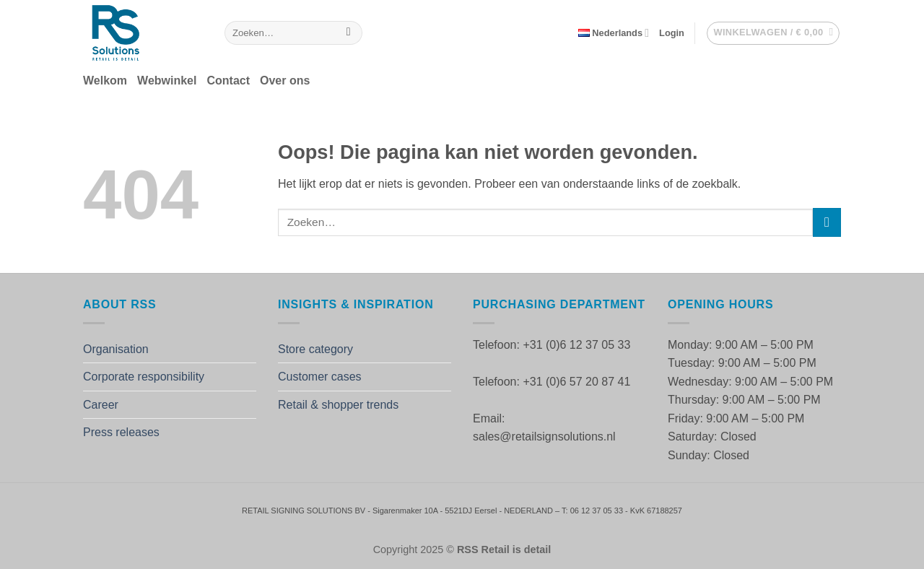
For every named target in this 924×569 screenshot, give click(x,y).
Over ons (285, 81)
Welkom (105, 81)
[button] (672, 33)
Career (101, 405)
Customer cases (320, 377)
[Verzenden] (348, 33)
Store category (315, 349)
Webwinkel (167, 81)
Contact (228, 81)
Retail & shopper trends (338, 405)
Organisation (116, 349)
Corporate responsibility (144, 377)
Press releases (121, 432)
